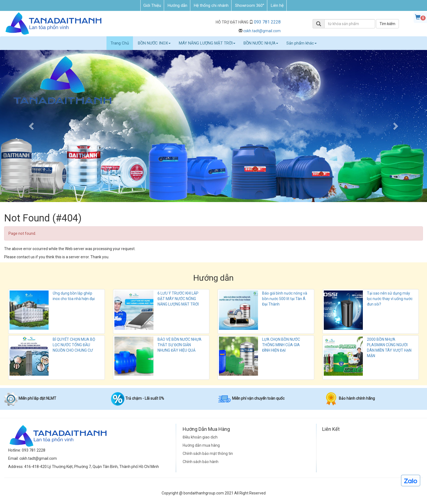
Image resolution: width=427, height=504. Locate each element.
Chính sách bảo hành (201, 462)
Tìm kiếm (387, 24)
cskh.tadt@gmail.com (262, 31)
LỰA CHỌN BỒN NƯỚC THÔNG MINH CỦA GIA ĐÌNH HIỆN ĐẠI (281, 345)
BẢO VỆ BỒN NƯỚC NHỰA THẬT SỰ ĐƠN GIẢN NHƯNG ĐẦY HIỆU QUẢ (180, 345)
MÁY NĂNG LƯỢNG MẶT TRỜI (207, 43)
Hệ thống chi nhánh (211, 5)
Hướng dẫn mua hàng (201, 445)
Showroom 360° (250, 5)
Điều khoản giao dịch (200, 437)
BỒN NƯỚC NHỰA (261, 43)
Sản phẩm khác (302, 43)
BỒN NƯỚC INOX (154, 43)
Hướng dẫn (177, 5)
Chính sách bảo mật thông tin (208, 453)
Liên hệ (277, 5)
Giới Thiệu (152, 5)
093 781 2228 (267, 22)
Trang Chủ (120, 43)
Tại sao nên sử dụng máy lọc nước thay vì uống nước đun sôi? (390, 299)
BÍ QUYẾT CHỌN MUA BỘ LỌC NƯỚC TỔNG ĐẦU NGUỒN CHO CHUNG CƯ (74, 345)
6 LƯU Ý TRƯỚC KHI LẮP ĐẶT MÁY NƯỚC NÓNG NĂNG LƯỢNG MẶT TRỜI (178, 299)
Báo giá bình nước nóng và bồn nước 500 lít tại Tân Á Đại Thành (285, 299)
